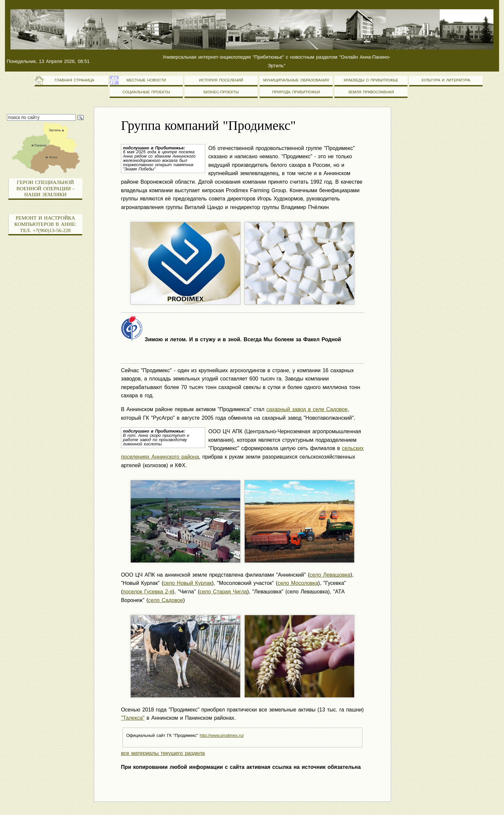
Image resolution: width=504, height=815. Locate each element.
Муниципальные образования (296, 80)
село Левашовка (330, 575)
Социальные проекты (146, 92)
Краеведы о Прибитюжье (371, 80)
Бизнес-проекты (221, 92)
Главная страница (71, 80)
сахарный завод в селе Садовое (307, 409)
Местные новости (146, 80)
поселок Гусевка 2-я (147, 592)
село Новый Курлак (188, 583)
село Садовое (166, 600)
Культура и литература (446, 80)
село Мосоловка (298, 583)
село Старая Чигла (223, 592)
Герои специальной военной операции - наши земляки (45, 188)
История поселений (221, 80)
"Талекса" (133, 718)
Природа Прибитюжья (296, 92)
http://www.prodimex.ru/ (222, 735)
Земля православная (371, 92)
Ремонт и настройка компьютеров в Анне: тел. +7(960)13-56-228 (45, 224)
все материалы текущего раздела (163, 753)
